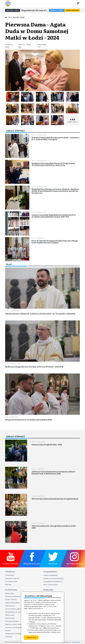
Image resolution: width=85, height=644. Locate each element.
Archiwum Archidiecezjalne (14, 627)
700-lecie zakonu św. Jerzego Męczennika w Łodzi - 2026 (54, 527)
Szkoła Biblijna (72, 10)
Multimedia (48, 590)
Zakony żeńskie (10, 618)
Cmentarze (9, 637)
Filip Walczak (76, 642)
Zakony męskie (10, 615)
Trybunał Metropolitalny (12, 603)
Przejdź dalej (31, 637)
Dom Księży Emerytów (12, 621)
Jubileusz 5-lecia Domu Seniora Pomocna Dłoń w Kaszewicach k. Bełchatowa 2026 (53, 473)
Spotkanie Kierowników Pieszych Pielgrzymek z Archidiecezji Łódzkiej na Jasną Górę (53, 164)
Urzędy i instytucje (11, 599)
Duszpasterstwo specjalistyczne (53, 581)
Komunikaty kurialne (11, 581)
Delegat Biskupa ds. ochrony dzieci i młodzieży (20, 612)
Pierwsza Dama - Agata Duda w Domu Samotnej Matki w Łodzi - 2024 (37, 31)
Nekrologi (8, 585)
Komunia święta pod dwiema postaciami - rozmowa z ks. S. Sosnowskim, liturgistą (55, 138)
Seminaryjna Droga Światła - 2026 (47, 444)
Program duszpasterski (51, 575)
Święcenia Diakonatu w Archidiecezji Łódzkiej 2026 (28, 420)
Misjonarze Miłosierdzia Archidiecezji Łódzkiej (20, 596)
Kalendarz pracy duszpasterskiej (53, 578)
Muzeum (8, 630)
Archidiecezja (10, 575)
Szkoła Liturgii (57, 10)
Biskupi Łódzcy (10, 593)
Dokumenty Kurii (10, 606)
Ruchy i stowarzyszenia (51, 585)
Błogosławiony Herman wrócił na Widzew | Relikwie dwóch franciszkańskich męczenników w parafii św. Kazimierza (35, 10)
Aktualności (10, 572)
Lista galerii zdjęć (16, 17)
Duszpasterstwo (50, 572)
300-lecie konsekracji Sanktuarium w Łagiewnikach (55, 499)
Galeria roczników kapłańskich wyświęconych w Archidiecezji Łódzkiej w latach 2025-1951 (54, 216)
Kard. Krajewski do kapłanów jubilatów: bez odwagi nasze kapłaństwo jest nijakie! (55, 242)
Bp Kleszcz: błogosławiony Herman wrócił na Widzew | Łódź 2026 (34, 367)
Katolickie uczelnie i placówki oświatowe (18, 624)
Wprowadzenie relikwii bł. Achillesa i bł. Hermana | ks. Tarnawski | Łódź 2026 (40, 314)
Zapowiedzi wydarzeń (12, 578)
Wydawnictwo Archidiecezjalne (15, 634)
